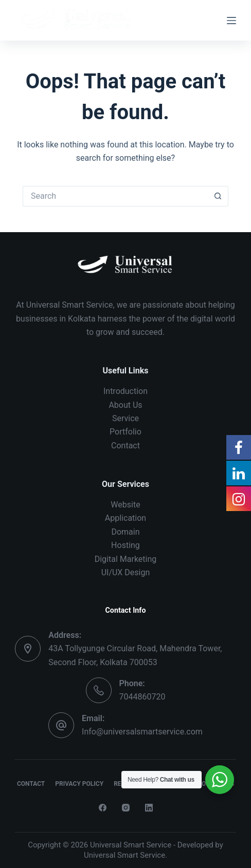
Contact (126, 446)
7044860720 (142, 697)
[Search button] (218, 196)
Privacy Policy (79, 784)
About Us (125, 405)
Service (126, 418)
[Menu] (231, 21)
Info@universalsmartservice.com (142, 732)
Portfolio (126, 432)
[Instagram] (126, 808)
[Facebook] (103, 808)
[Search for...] (115, 196)
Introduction (126, 391)
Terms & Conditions (202, 784)
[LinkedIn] (149, 808)
